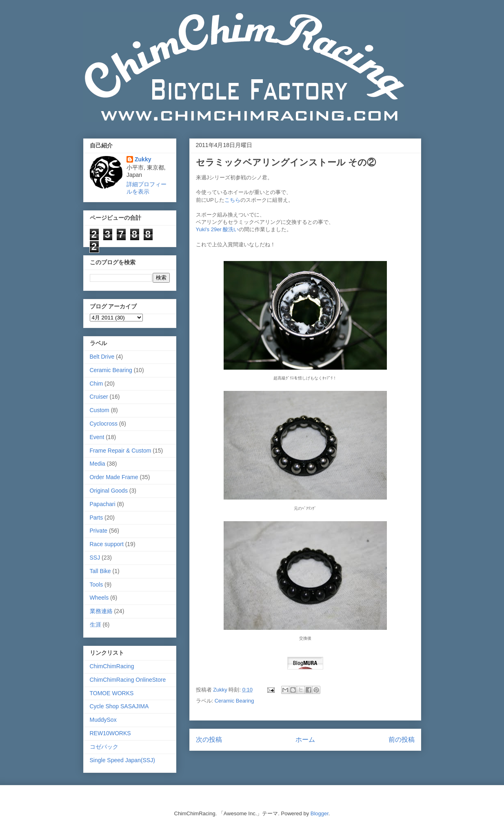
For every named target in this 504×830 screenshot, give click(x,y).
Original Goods (109, 491)
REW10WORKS (110, 733)
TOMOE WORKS (112, 693)
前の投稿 (402, 740)
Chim (97, 384)
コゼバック (104, 747)
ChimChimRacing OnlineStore (128, 680)
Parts (97, 518)
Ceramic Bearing (234, 701)
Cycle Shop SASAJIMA (119, 706)
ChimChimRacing (112, 666)
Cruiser (99, 397)
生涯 (95, 625)
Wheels (99, 598)
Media (98, 464)
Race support (107, 544)
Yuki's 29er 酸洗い (218, 229)
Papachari (103, 504)
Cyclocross (104, 424)
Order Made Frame (114, 477)
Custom (100, 410)
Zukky (143, 159)
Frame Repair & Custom (121, 451)
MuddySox (103, 720)
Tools (97, 585)
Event (97, 437)
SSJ (95, 558)
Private (99, 531)
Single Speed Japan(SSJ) (122, 760)
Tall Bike (100, 571)
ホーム (305, 740)
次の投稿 (209, 740)
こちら (232, 200)
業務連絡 (101, 611)
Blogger (320, 813)
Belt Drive (102, 357)
